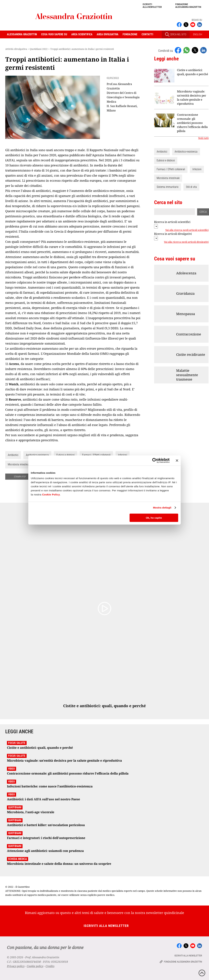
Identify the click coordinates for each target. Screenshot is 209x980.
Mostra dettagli (162, 508)
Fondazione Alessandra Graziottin (188, 6)
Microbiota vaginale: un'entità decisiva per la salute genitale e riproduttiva (192, 97)
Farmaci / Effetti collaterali (96, 455)
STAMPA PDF (20, 477)
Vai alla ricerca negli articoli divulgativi (186, 242)
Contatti (147, 34)
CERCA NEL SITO (176, 35)
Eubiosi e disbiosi (65, 455)
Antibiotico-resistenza (37, 455)
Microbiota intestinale (19, 464)
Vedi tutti (203, 138)
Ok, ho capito (154, 518)
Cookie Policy (51, 494)
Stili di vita (191, 187)
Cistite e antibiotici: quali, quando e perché (192, 72)
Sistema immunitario (168, 187)
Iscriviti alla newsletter (152, 6)
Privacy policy (16, 966)
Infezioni (123, 455)
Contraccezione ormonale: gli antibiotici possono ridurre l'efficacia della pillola (192, 123)
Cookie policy (35, 966)
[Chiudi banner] (177, 460)
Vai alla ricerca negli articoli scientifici (187, 230)
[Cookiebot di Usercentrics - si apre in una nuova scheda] (155, 460)
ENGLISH (198, 34)
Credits (50, 966)
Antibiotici (13, 455)
